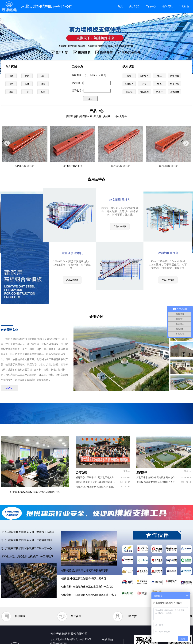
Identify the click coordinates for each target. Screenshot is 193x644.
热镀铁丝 (108, 116)
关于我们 (134, 6)
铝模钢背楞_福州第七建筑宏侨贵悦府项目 (85, 570)
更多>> (127, 471)
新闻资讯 (167, 6)
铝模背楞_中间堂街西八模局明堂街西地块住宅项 (89, 595)
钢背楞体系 (86, 116)
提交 (90, 99)
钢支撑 (98, 116)
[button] (7, 143)
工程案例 (184, 6)
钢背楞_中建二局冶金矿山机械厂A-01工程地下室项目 (29, 557)
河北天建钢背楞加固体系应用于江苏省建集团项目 (29, 540)
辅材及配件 (121, 116)
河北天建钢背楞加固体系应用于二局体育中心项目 (29, 548)
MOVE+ (9, 388)
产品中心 (151, 6)
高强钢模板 (72, 116)
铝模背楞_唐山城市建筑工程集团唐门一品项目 (88, 587)
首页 (120, 6)
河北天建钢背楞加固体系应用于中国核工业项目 (27, 532)
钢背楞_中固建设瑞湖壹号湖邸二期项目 (84, 579)
